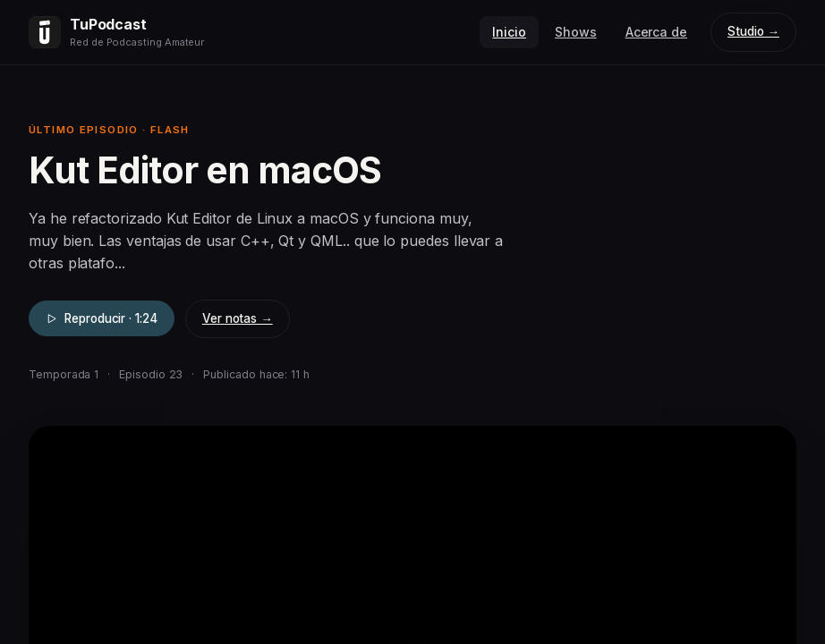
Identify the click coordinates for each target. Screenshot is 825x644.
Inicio (509, 32)
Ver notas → (238, 318)
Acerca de (656, 32)
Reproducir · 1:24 (102, 318)
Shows (576, 32)
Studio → (753, 31)
